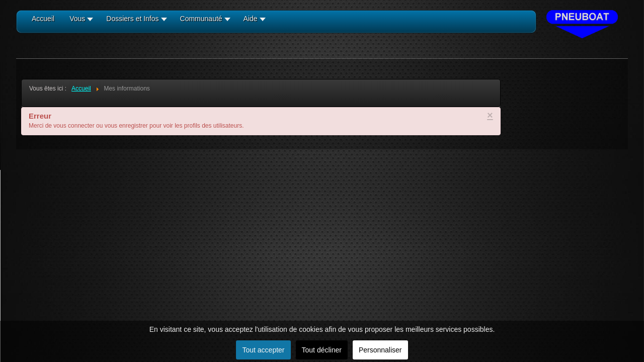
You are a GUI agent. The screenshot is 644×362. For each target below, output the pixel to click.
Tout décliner (322, 350)
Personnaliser (380, 350)
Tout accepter (263, 350)
